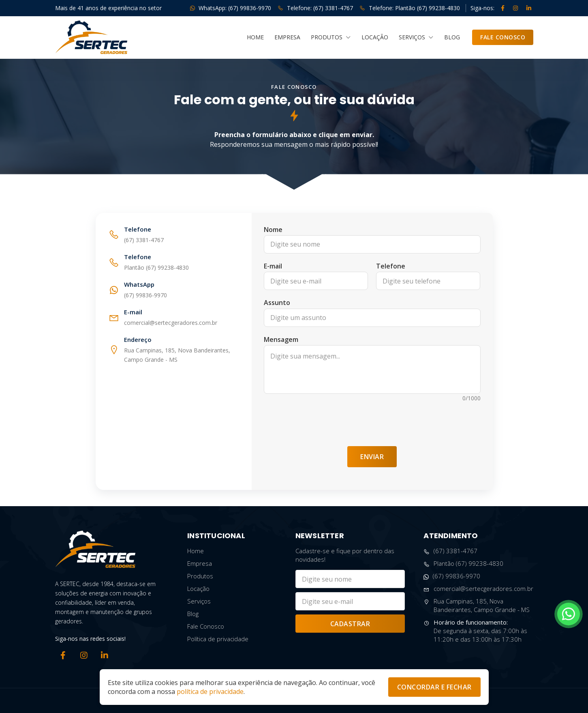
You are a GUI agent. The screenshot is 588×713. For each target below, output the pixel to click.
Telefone (391, 266)
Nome (273, 230)
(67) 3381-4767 (450, 551)
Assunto (277, 303)
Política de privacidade (218, 639)
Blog (452, 37)
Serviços (416, 37)
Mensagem (281, 339)
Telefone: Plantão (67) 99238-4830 (410, 8)
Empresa (287, 37)
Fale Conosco (503, 37)
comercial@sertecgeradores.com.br (478, 589)
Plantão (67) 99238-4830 (463, 564)
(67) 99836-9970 (452, 576)
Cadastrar (350, 624)
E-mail (273, 266)
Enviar (372, 457)
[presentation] (372, 420)
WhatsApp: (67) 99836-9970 (231, 8)
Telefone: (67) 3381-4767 (315, 8)
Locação (375, 37)
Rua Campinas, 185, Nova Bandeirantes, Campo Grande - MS (477, 606)
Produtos (331, 37)
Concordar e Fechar (434, 687)
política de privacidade (210, 692)
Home (255, 37)
